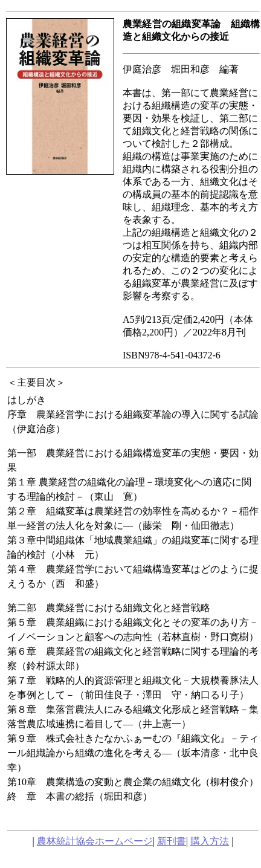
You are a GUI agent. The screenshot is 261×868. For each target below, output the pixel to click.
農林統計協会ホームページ (95, 841)
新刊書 (172, 841)
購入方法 (210, 841)
